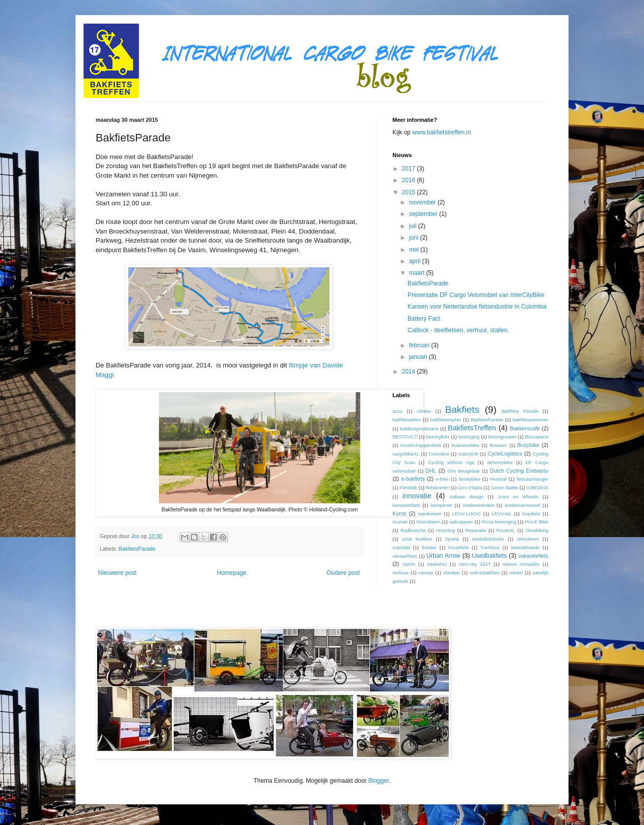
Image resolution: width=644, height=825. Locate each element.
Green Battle (505, 488)
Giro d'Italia (470, 488)
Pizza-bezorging (499, 522)
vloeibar (452, 573)
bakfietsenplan (446, 420)
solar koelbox (417, 539)
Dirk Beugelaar (464, 471)
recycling (446, 530)
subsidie (401, 547)
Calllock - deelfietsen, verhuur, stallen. (458, 330)
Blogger (379, 781)
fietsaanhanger (533, 479)
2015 (410, 192)
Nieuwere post (117, 573)
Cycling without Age (451, 462)
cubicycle (468, 454)
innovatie (417, 496)
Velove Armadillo (521, 564)
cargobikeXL (406, 454)
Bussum (498, 445)
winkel (516, 573)
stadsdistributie (488, 539)
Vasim (409, 564)
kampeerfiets (406, 505)
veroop (426, 573)
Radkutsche (413, 530)
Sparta (452, 539)
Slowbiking (537, 530)
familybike (470, 479)
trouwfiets (459, 547)
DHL (431, 471)
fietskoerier (437, 488)
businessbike (465, 445)
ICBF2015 (538, 488)
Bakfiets (462, 409)
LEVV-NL (501, 514)
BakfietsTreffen (472, 428)
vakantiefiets (533, 556)
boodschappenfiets (421, 445)
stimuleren (528, 539)
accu (397, 411)
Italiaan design (467, 497)
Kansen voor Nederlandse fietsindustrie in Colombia (477, 307)
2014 (410, 371)
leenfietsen (430, 514)
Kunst (399, 513)
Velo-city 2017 (475, 564)
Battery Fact (424, 319)
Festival (498, 479)
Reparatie (476, 530)
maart (418, 273)
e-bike (442, 479)
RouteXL (506, 530)
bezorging (469, 437)
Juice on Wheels (518, 497)
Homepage (232, 573)
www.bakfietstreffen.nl (441, 132)
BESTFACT (405, 437)
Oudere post (343, 573)
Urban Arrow (444, 556)
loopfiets (531, 514)
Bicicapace (537, 437)
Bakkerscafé (525, 428)
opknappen (461, 522)
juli (414, 226)
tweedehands (526, 547)
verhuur (401, 573)
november (423, 202)
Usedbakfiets (489, 556)
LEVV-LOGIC (467, 514)
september (424, 214)
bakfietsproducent (419, 429)
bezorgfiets (438, 437)
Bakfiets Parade (520, 411)
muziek (400, 522)
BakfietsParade (137, 549)
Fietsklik (408, 488)
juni (415, 238)
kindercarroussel (522, 505)
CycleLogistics (505, 454)
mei (415, 250)
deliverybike (500, 462)
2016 (410, 180)
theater (429, 547)
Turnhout (490, 547)
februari (420, 345)
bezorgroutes (502, 437)
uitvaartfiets (405, 556)
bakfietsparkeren (531, 420)
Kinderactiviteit (478, 505)
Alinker (424, 411)
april (416, 261)
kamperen (441, 505)
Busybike (528, 445)
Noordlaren (428, 522)
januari (419, 357)
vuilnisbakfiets (485, 573)
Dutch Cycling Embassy (519, 471)
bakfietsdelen (407, 420)
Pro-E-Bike (537, 522)
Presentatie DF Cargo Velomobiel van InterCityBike (476, 295)
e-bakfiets (413, 479)
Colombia (439, 454)
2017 (410, 169)
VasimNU (437, 564)
